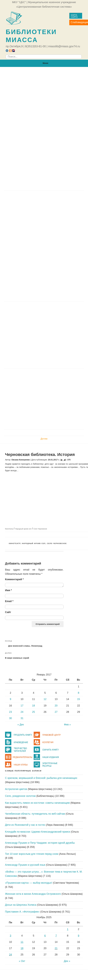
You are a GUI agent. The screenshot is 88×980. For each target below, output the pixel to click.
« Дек (21, 725)
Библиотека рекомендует (21, 321)
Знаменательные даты (20, 394)
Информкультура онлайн (21, 282)
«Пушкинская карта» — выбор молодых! (29, 883)
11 (22, 942)
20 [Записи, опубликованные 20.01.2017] (56, 706)
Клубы (11, 277)
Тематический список (26, 255)
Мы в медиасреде (17, 177)
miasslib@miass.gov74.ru (64, 46)
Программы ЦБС (20, 122)
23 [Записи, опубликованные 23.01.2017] (10, 712)
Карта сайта (74, 16)
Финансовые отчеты (22, 132)
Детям (44, 439)
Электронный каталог (23, 232)
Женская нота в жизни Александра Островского (33, 894)
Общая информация (18, 77)
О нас (44, 72)
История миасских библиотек (23, 160)
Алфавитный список (25, 249)
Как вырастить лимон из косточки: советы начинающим (37, 803)
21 (56, 948)
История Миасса (16, 383)
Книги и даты (14, 327)
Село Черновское (40, 529)
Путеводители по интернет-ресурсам (31, 265)
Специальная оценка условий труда (31, 155)
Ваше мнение (15, 299)
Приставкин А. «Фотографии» (22, 912)
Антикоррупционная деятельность (30, 127)
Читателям (44, 194)
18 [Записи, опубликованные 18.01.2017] (34, 706)
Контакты (12, 188)
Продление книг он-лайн (24, 210)
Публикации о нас (17, 171)
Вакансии (12, 182)
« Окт (22, 961)
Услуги (11, 205)
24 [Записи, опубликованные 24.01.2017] (22, 712)
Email (9, 601)
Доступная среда (20, 138)
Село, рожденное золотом (20, 796)
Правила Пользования (20, 199)
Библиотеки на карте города (23, 166)
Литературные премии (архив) (27, 354)
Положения (17, 116)
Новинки (12, 310)
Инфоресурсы (15, 227)
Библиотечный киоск (19, 343)
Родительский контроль (21, 288)
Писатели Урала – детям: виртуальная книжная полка (37, 416)
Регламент (16, 99)
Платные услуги (19, 221)
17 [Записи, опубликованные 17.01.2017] (22, 706)
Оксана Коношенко (21, 460)
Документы (13, 88)
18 (22, 948)
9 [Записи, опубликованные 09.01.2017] (10, 699)
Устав (14, 94)
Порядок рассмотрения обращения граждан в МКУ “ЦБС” (42, 110)
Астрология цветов (16, 789)
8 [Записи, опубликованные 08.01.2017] (79, 693)
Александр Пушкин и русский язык (25, 865)
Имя (8, 590)
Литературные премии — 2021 (27, 365)
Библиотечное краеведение (22, 427)
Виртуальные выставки (20, 338)
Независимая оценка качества (27, 105)
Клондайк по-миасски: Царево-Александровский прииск (38, 832)
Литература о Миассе (19, 410)
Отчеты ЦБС (17, 149)
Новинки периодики (18, 316)
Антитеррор (14, 293)
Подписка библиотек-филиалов (31, 260)
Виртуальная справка (23, 216)
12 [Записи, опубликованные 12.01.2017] (45, 699)
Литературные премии (20, 349)
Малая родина (44, 371)
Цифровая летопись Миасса (23, 388)
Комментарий (14, 579)
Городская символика (19, 377)
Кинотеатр (9, 529)
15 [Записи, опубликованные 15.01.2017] (79, 699)
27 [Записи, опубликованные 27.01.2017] (56, 712)
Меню (44, 63)
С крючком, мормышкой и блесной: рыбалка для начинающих (41, 778)
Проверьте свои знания (20, 421)
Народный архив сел (23, 529)
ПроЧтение (44, 304)
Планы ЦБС (17, 144)
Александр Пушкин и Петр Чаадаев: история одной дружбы (40, 843)
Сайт (8, 612)
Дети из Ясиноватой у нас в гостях (25, 825)
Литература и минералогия (22, 332)
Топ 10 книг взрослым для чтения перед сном (32, 854)
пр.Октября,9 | (15, 46)
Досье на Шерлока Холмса (21, 905)
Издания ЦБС (18, 238)
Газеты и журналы (21, 243)
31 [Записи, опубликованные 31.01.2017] (22, 718)
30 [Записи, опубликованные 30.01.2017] (10, 718)
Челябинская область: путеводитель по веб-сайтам (35, 814)
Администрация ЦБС (19, 83)
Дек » (67, 961)
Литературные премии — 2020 (27, 360)
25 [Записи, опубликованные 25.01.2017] (34, 712)
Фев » (67, 725)
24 (10, 955)
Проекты (12, 271)
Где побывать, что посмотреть (24, 405)
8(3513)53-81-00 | (36, 46)
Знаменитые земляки (19, 399)
